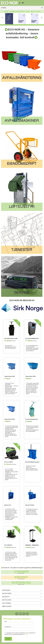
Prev (4, 17)
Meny (4, 8)
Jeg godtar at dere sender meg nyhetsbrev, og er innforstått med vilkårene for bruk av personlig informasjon (20, 634)
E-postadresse (19, 628)
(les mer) (26, 634)
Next (43, 17)
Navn (19, 623)
